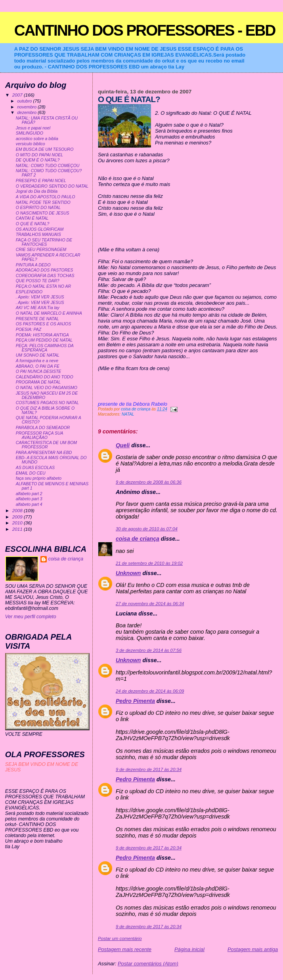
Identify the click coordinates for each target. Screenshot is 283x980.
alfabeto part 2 (29, 494)
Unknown (128, 573)
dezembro (27, 112)
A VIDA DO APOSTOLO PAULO (46, 197)
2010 (18, 523)
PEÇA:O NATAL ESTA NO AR (43, 286)
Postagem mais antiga (253, 949)
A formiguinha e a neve (37, 361)
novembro (27, 107)
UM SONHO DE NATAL (38, 355)
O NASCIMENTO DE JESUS (43, 213)
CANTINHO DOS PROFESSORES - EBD (145, 30)
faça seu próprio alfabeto (39, 478)
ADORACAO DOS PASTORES (44, 270)
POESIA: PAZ (29, 330)
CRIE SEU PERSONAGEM (41, 250)
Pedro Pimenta (135, 701)
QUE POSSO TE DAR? (38, 281)
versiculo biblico (31, 144)
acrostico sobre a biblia (37, 139)
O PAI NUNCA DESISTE (39, 371)
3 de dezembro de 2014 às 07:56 (149, 650)
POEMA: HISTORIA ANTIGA (42, 335)
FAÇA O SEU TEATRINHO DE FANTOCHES (44, 242)
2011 (18, 529)
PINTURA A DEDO (33, 265)
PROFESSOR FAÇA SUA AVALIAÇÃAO (39, 435)
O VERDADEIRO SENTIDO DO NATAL (52, 186)
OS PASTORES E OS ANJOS (43, 324)
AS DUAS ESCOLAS (35, 468)
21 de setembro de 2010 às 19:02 (149, 563)
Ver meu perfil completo (31, 617)
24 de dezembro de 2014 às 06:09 (150, 691)
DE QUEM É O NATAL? (38, 160)
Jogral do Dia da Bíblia (37, 191)
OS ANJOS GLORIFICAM (40, 229)
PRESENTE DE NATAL (37, 319)
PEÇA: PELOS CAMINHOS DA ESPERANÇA (45, 348)
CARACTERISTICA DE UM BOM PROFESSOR (46, 445)
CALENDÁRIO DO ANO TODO (45, 377)
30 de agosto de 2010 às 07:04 (147, 529)
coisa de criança (138, 539)
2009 (18, 517)
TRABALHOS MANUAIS (38, 235)
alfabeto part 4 (29, 504)
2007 (18, 95)
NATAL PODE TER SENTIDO (43, 202)
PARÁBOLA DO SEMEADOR (43, 428)
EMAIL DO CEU (31, 473)
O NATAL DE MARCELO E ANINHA (49, 313)
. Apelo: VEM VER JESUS (40, 297)
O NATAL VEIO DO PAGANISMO (47, 388)
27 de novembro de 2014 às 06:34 (150, 604)
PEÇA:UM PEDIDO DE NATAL (44, 340)
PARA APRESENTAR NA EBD (44, 453)
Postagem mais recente (125, 949)
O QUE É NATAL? (33, 224)
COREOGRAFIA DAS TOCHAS (45, 276)
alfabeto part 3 (29, 499)
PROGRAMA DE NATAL (38, 382)
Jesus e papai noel (33, 128)
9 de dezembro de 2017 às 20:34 (149, 769)
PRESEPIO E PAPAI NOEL (41, 181)
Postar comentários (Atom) (148, 964)
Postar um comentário (120, 938)
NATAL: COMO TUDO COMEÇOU (48, 166)
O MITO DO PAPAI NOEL (39, 155)
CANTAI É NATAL (32, 218)
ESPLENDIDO (29, 292)
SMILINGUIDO (30, 133)
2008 (18, 510)
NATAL (128, 414)
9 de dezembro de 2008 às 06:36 (149, 482)
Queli (123, 445)
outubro (25, 101)
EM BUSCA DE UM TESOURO (45, 149)
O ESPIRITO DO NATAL (38, 208)
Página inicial (189, 949)
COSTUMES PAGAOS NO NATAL (47, 403)
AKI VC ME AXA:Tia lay (38, 308)
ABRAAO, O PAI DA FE (38, 366)
